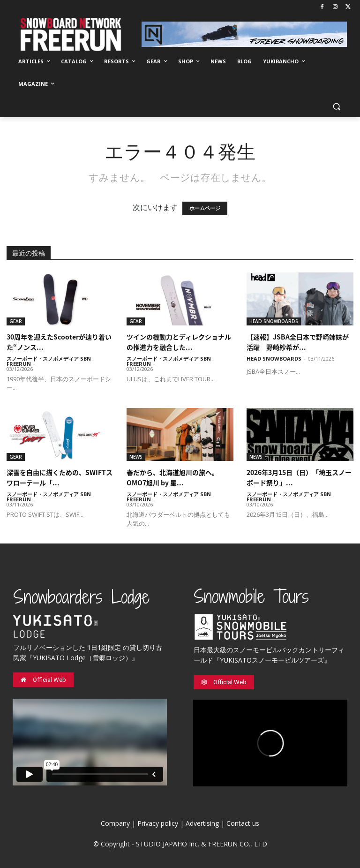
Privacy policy (158, 823)
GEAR (16, 321)
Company (115, 823)
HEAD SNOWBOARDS (274, 321)
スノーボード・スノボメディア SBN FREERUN (49, 361)
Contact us (243, 823)
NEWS (136, 457)
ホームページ (205, 208)
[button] (336, 107)
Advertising (202, 823)
